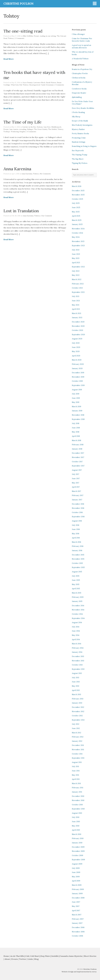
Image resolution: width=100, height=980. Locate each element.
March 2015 (77, 593)
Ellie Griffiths (28, 36)
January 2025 (77, 224)
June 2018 (76, 428)
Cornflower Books (79, 89)
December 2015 (78, 555)
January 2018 (77, 449)
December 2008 (78, 898)
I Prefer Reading (78, 112)
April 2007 (76, 911)
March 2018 (76, 440)
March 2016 (76, 542)
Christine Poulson (90, 969)
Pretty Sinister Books (80, 134)
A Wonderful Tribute (80, 59)
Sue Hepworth (78, 151)
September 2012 (78, 720)
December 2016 (78, 504)
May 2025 (76, 212)
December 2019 (78, 373)
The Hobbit (52, 129)
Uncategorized (35, 85)
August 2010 (77, 813)
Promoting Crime (79, 138)
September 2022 (78, 267)
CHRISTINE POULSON (18, 4)
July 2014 (76, 627)
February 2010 (78, 838)
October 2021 (77, 288)
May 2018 (76, 432)
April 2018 (76, 436)
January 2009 (77, 894)
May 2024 (76, 237)
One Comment (47, 216)
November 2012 (78, 712)
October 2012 (77, 716)
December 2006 (78, 927)
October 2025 (77, 199)
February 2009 (78, 889)
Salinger (30, 129)
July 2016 (76, 525)
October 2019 (77, 381)
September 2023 (78, 246)
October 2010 (77, 805)
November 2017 (78, 457)
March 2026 (77, 186)
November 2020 (78, 326)
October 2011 (77, 754)
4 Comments (31, 132)
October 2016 (77, 512)
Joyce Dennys (28, 83)
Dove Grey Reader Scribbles (83, 108)
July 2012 (76, 724)
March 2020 (77, 360)
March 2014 (76, 644)
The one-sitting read (23, 31)
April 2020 (76, 356)
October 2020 (77, 330)
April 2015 (76, 589)
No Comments (45, 174)
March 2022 (77, 279)
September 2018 (78, 419)
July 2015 (76, 576)
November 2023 (78, 241)
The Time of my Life (23, 122)
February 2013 (78, 699)
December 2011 (78, 745)
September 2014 (78, 618)
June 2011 (76, 771)
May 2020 (76, 351)
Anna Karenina (17, 169)
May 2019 (76, 402)
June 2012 (76, 728)
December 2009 (78, 847)
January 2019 (77, 411)
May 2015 (76, 584)
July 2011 (75, 766)
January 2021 (77, 318)
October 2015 (77, 563)
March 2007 (77, 915)
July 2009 (76, 868)
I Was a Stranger (78, 34)
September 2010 (78, 809)
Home (6, 956)
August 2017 (77, 470)
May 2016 (76, 534)
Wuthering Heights (18, 132)
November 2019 (78, 377)
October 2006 (77, 936)
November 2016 (78, 508)
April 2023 (76, 263)
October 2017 (77, 462)
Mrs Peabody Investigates (82, 125)
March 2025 (77, 220)
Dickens (40, 127)
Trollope (7, 132)
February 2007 (78, 919)
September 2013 (78, 669)
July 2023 (76, 250)
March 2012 (76, 733)
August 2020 (77, 339)
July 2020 (76, 343)
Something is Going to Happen (84, 146)
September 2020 (78, 335)
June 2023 (76, 254)
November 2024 (78, 229)
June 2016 (76, 529)
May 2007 (76, 906)
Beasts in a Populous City (82, 69)
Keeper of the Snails (80, 121)
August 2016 (77, 521)
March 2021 (76, 313)
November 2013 (78, 661)
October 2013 (77, 665)
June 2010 (76, 822)
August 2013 (77, 673)
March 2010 (77, 834)
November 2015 (78, 559)
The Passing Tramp (80, 155)
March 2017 (76, 491)
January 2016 (77, 551)
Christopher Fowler (80, 73)
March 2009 (77, 885)
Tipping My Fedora (80, 163)
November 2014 (78, 610)
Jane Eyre (47, 127)
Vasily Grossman (47, 85)
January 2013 (77, 703)
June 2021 (76, 301)
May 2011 (75, 775)
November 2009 (78, 851)
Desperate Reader (79, 93)
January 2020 (77, 368)
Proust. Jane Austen (11, 129)
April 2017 (76, 487)
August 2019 (77, 390)
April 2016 (76, 538)
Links (30, 959)
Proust (36, 36)
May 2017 (76, 483)
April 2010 (76, 830)
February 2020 (78, 364)
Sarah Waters (51, 83)
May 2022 (76, 275)
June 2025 (76, 208)
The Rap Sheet (78, 159)
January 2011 (77, 792)
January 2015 (77, 601)
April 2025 (76, 216)
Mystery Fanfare (78, 129)
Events (15, 959)
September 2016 (78, 517)
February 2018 (78, 445)
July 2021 (76, 296)
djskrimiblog (77, 97)
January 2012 (77, 741)
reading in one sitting (48, 36)
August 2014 (77, 623)
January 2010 (77, 843)
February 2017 (78, 495)
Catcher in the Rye (29, 127)
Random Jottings (79, 142)
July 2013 (75, 678)
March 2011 (76, 783)
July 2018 (76, 423)
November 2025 (78, 195)
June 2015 (76, 580)
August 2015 (77, 572)
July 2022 (76, 271)
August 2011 (77, 762)
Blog (36, 959)
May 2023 (76, 258)
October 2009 (77, 855)
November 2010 (78, 800)
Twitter (23, 959)
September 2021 (78, 292)
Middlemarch (56, 127)
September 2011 (78, 758)
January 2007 (77, 923)
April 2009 (76, 881)
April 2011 (76, 779)
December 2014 (78, 606)
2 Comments (20, 38)
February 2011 (78, 788)
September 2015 (78, 567)
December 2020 (78, 322)
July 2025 (76, 203)
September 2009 (78, 860)
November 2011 (78, 750)
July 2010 (76, 817)
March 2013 (76, 694)
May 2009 (76, 877)
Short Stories (90, 956)
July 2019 (76, 394)
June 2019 (76, 398)
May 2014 (76, 635)
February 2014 (78, 648)
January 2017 (77, 500)
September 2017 (78, 466)
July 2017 (76, 474)
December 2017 (78, 453)
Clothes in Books (79, 78)
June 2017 (76, 479)
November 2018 (78, 415)
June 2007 (76, 902)
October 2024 (77, 233)
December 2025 (78, 191)
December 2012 (78, 707)
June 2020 (76, 347)
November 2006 (78, 932)
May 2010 (76, 826)
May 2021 (76, 305)
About (7, 959)
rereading (23, 129)
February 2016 (78, 546)
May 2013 (75, 686)
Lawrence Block (39, 83)
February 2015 (78, 597)
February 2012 (78, 737)
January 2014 (77, 652)
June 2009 (76, 872)
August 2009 (77, 864)
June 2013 (76, 682)
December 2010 (78, 796)
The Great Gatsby (41, 129)
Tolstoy (11, 38)
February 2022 (78, 284)
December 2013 (78, 656)
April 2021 (76, 309)
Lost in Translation (21, 211)
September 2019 (78, 385)
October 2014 (77, 614)
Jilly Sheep (76, 117)
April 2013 (76, 690)
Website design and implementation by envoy (79, 972)
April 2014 (76, 640)
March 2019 (76, 407)
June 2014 (76, 631)
